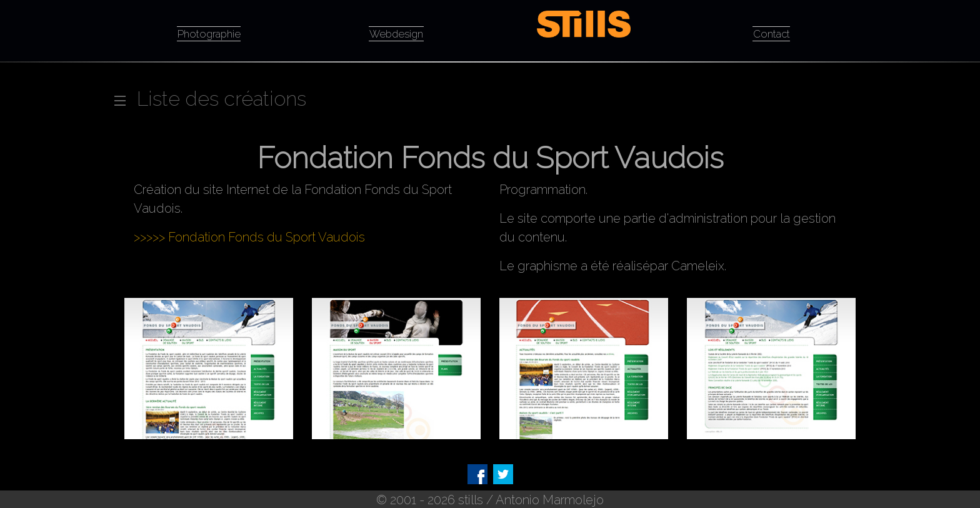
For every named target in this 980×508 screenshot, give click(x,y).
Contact (772, 32)
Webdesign (396, 32)
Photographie (209, 32)
